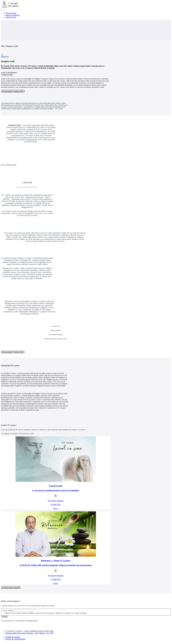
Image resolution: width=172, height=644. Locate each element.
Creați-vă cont (11, 17)
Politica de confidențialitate (16, 639)
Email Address (8, 611)
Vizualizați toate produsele (11, 587)
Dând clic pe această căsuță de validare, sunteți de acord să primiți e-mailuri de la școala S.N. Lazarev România (46, 613)
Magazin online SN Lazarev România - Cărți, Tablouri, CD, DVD (30, 633)
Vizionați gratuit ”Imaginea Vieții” (13, 91)
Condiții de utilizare (13, 637)
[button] (2, 10)
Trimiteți (5, 617)
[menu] (86, 15)
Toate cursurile (11, 13)
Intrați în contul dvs (13, 15)
